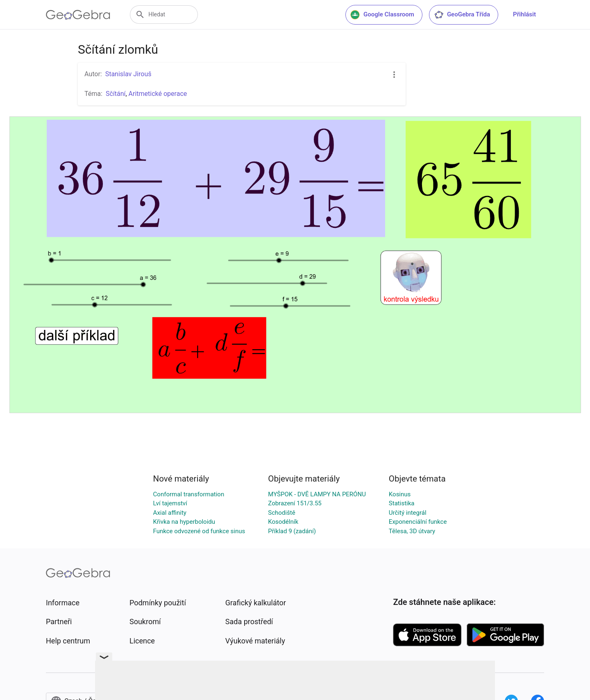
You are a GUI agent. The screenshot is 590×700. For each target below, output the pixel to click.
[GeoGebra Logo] (78, 15)
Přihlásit (524, 14)
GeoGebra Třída (462, 15)
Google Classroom (382, 15)
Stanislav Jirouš (128, 74)
